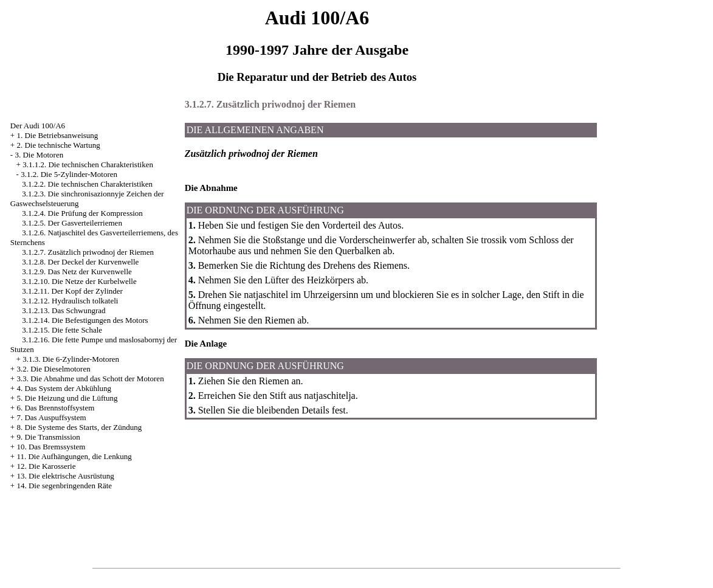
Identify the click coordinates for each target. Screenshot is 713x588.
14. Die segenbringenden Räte (64, 486)
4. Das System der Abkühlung (64, 388)
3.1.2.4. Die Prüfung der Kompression (82, 213)
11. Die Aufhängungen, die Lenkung (74, 456)
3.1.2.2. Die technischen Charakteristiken (87, 184)
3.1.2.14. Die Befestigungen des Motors (85, 320)
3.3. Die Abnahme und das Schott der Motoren (90, 379)
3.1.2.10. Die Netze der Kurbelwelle (79, 281)
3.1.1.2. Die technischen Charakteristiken (88, 164)
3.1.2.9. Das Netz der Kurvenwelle (77, 272)
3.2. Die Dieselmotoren (53, 369)
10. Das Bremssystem (51, 447)
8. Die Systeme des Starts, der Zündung (79, 427)
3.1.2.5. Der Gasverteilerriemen (72, 223)
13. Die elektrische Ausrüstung (65, 476)
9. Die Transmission (48, 437)
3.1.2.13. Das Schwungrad (64, 310)
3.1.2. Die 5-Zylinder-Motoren (69, 174)
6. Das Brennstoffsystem (55, 408)
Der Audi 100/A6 (38, 126)
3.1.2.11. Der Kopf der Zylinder (72, 291)
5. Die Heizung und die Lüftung (67, 398)
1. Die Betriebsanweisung (57, 135)
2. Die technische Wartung (58, 145)
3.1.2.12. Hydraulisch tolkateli (70, 301)
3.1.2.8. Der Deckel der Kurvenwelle (80, 262)
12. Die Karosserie (46, 466)
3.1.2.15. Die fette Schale (62, 330)
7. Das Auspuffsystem (51, 417)
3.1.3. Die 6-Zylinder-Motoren (71, 359)
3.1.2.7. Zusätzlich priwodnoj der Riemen (88, 252)
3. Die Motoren (39, 155)
